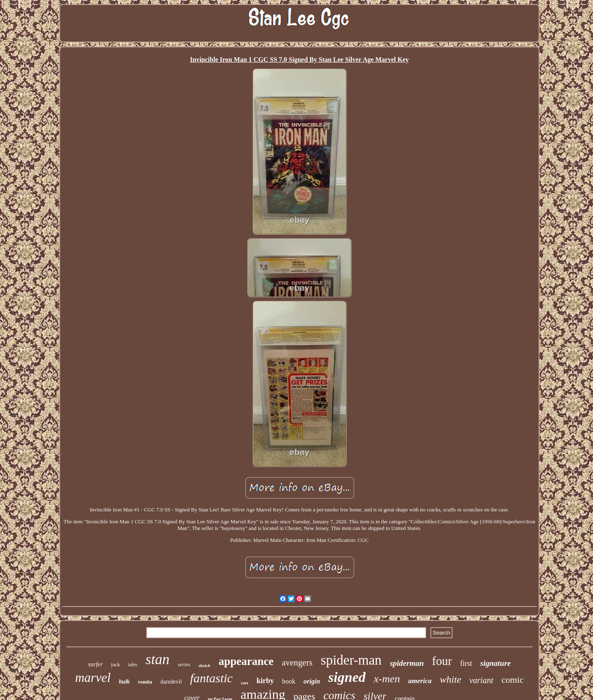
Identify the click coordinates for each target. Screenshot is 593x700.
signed (347, 677)
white (451, 679)
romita (145, 682)
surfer (96, 664)
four (442, 661)
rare (245, 683)
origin (312, 681)
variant (481, 680)
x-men (387, 679)
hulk (124, 682)
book (289, 681)
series (184, 664)
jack (116, 664)
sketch (204, 665)
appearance (246, 661)
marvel (93, 678)
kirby (265, 681)
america (420, 681)
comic (513, 680)
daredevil (171, 682)
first (466, 663)
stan (157, 659)
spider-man (351, 660)
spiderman (407, 663)
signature (495, 663)
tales (133, 665)
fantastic (211, 678)
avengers (297, 663)
